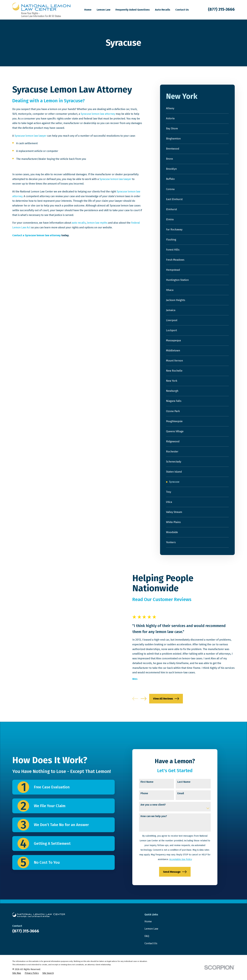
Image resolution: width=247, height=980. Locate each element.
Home (148, 921)
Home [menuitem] (88, 10)
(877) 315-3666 (221, 9)
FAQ (147, 936)
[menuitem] (197, 108)
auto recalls (79, 223)
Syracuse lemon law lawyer (30, 136)
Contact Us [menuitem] (182, 10)
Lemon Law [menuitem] (103, 10)
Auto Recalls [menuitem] (163, 10)
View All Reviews (171, 699)
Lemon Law (151, 929)
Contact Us (151, 943)
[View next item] (148, 699)
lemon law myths (97, 223)
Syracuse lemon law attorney (98, 114)
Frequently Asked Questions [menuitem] (133, 10)
